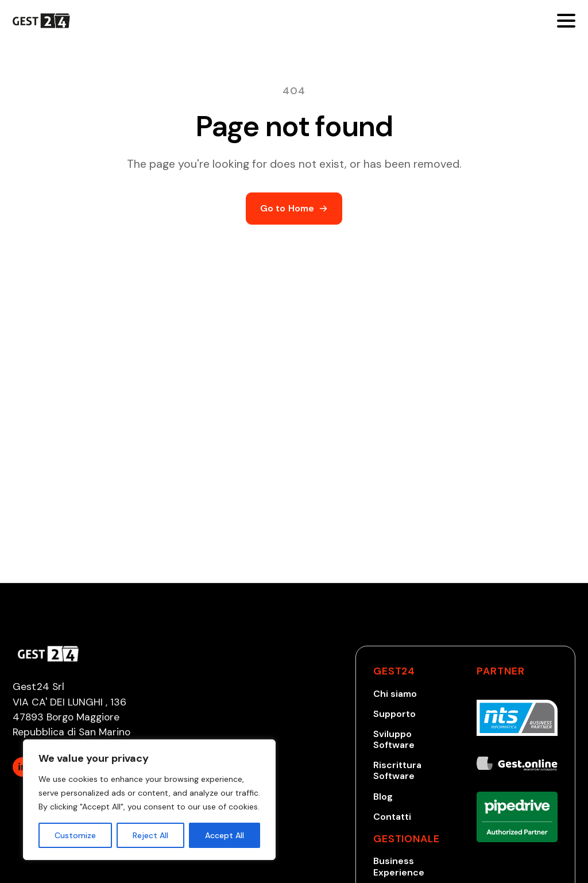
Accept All (225, 835)
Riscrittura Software (397, 770)
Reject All (150, 835)
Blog (383, 797)
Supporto (394, 714)
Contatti (392, 817)
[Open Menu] (566, 21)
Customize (75, 835)
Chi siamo (395, 694)
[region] (149, 800)
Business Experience (399, 866)
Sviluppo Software (394, 739)
